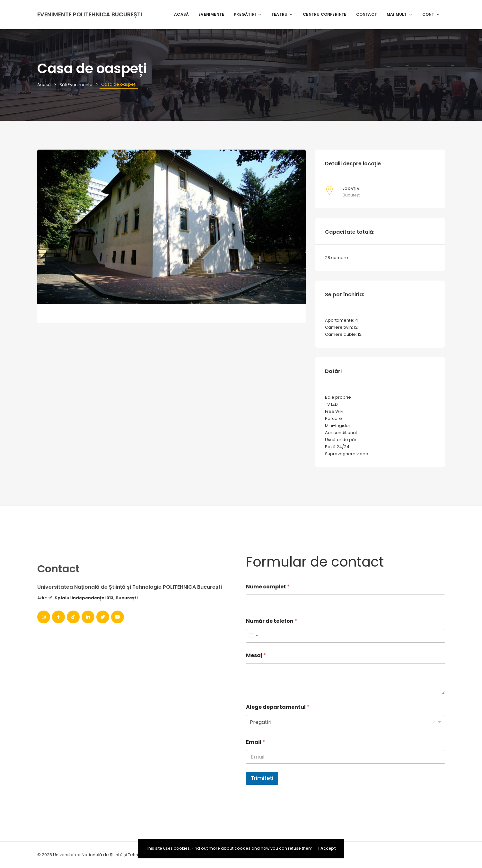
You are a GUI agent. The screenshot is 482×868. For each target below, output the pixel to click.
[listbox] (346, 722)
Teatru (282, 14)
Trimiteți (262, 778)
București (352, 195)
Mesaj (256, 655)
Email (255, 742)
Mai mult (400, 14)
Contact (367, 14)
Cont (431, 14)
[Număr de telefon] (346, 636)
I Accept (327, 848)
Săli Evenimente (76, 85)
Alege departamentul (278, 707)
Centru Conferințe (324, 14)
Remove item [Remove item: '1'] (434, 722)
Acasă (181, 14)
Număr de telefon (272, 621)
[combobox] (253, 636)
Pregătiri (248, 14)
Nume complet (268, 587)
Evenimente (211, 14)
